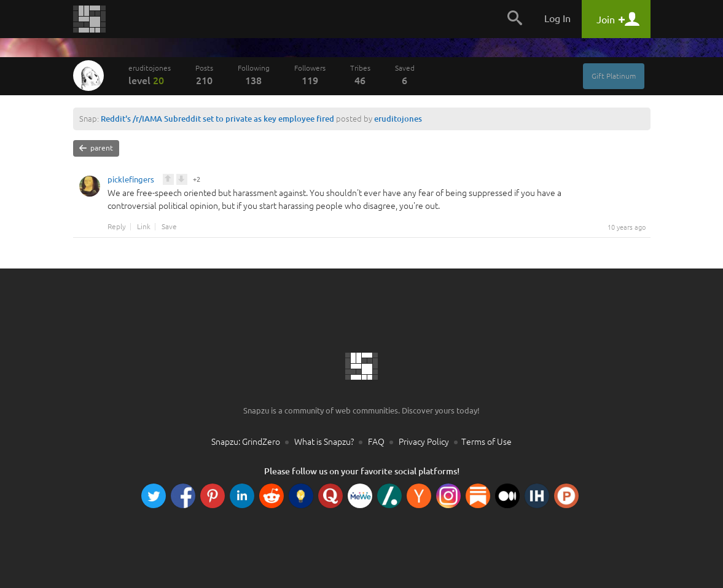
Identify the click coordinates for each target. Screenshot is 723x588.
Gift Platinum (614, 76)
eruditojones (150, 75)
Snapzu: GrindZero (246, 442)
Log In (557, 18)
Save (169, 227)
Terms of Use (487, 442)
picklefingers (131, 181)
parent (96, 148)
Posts (204, 75)
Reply (117, 227)
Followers (310, 75)
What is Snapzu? (324, 442)
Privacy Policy (424, 442)
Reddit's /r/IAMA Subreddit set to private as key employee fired (217, 119)
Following (254, 75)
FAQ (376, 442)
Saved (405, 75)
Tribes (360, 75)
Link (144, 227)
